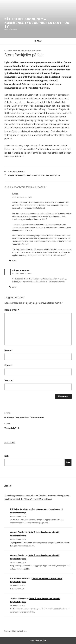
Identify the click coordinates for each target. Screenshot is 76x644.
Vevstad (9, 380)
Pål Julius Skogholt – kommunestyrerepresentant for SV (37, 23)
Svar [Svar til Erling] (14, 261)
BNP (10, 175)
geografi (51, 175)
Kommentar (12, 310)
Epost (8, 365)
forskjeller (19, 175)
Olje (10, 172)
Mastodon (10, 442)
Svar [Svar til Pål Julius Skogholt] (14, 287)
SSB (58, 175)
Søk (6, 456)
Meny (38, 41)
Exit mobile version (38, 640)
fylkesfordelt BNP (35, 175)
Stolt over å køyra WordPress (15, 631)
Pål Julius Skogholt (31, 51)
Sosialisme (19, 172)
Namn (8, 350)
